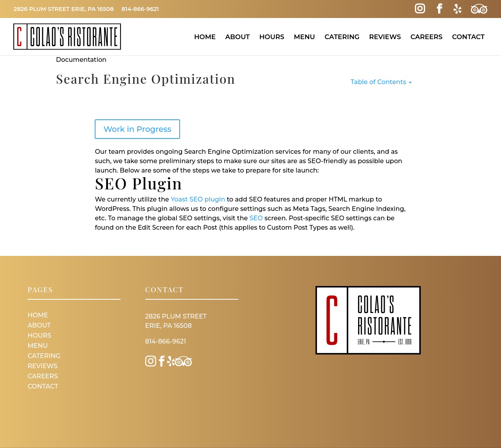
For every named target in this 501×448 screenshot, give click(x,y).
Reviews (385, 37)
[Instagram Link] (420, 9)
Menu (305, 37)
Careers (427, 37)
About (237, 37)
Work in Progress (137, 129)
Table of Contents (381, 82)
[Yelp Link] (457, 9)
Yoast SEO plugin (198, 199)
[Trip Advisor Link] (479, 9)
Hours (272, 37)
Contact (468, 37)
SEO (256, 218)
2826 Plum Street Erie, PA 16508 (64, 9)
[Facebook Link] (439, 9)
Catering (342, 37)
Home (205, 37)
